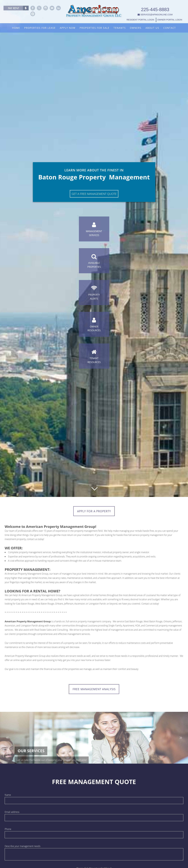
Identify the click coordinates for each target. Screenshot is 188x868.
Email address (12, 814)
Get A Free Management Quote (94, 184)
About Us (152, 28)
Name (8, 797)
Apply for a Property (94, 512)
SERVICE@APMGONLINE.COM (156, 11)
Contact (170, 28)
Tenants (120, 28)
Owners (136, 28)
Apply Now (68, 28)
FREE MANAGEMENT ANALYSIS (94, 690)
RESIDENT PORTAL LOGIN (141, 16)
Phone (8, 831)
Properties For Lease (40, 28)
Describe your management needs (22, 848)
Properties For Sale (95, 28)
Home (16, 28)
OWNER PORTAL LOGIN (170, 16)
